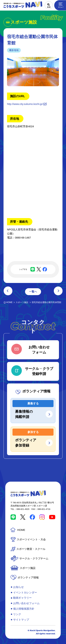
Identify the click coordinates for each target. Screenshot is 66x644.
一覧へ (33, 292)
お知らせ (18, 587)
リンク (17, 614)
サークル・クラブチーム (34, 558)
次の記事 (58, 291)
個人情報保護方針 (24, 609)
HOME (21, 530)
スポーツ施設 (28, 568)
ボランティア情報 (28, 577)
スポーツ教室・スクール (31, 549)
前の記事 (8, 291)
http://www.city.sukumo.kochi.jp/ (25, 104)
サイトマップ (21, 620)
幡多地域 (14, 50)
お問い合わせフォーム (26, 603)
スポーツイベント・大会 (31, 539)
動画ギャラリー (22, 598)
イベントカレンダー (25, 592)
